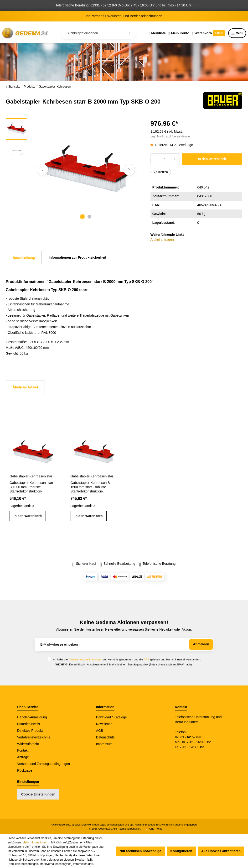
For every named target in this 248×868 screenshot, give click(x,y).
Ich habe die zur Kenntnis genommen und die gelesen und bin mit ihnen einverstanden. (127, 659)
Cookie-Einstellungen (38, 794)
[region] (72, 170)
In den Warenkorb (212, 159)
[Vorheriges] (42, 170)
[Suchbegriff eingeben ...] (98, 33)
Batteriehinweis (28, 724)
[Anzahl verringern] (155, 159)
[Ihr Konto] (179, 33)
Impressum (104, 744)
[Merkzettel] (157, 33)
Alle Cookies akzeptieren (221, 851)
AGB (147, 659)
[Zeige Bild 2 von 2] (89, 217)
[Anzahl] (165, 159)
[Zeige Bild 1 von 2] (82, 217)
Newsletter (104, 724)
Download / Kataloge (111, 717)
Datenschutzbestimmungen (85, 659)
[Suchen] (129, 33)
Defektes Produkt (30, 731)
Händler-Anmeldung (32, 717)
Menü (237, 33)
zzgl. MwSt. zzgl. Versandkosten (171, 136)
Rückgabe (25, 770)
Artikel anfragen (162, 240)
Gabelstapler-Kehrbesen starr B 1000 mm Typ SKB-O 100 (33, 476)
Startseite (13, 87)
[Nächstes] (129, 170)
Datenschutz (105, 737)
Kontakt (23, 750)
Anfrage (23, 757)
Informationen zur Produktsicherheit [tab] (77, 257)
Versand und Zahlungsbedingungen (44, 764)
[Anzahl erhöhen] (175, 159)
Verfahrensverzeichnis (34, 737)
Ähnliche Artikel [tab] (25, 387)
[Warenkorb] (209, 33)
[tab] (24, 258)
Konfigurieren (181, 851)
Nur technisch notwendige (140, 851)
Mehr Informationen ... (36, 842)
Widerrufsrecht (28, 744)
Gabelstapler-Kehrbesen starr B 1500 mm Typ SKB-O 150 (94, 476)
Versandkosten (115, 825)
